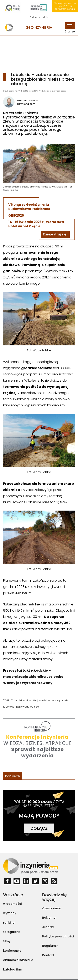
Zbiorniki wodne (21, 700)
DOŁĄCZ (39, 828)
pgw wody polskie (28, 707)
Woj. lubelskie (41, 700)
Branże (70, 28)
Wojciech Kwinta (27, 100)
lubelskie (9, 707)
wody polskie (60, 700)
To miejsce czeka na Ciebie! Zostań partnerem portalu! (65, 6)
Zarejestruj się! (55, 234)
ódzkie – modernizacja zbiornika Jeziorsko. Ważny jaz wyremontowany (34, 677)
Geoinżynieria (39, 27)
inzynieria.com (26, 104)
